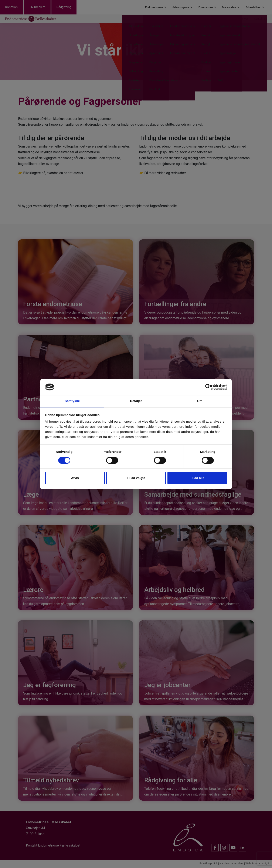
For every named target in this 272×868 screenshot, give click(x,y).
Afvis (75, 478)
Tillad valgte (136, 478)
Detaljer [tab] (136, 401)
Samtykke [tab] (72, 401)
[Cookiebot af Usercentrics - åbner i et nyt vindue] (208, 387)
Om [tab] (200, 401)
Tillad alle (197, 478)
